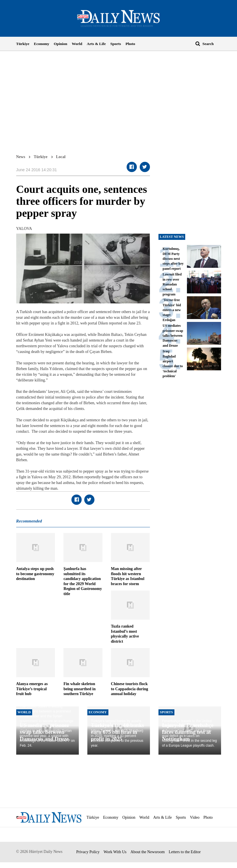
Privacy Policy (88, 852)
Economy (42, 44)
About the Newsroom (148, 852)
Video (195, 817)
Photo (130, 44)
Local (61, 157)
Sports (116, 44)
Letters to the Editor (185, 852)
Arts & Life (96, 44)
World (77, 44)
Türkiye (23, 44)
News (21, 157)
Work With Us (115, 852)
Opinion (60, 44)
